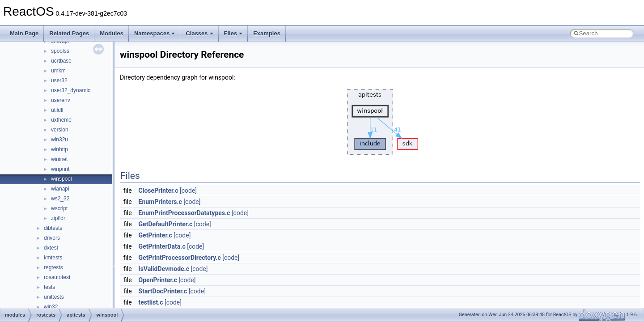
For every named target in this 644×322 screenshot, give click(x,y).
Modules (112, 33)
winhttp (59, 149)
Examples (267, 33)
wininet (59, 159)
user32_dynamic (71, 90)
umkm (58, 71)
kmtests (53, 258)
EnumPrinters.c (160, 202)
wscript (59, 208)
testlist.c (151, 302)
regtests (53, 267)
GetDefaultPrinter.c (166, 224)
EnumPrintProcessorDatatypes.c (184, 213)
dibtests (53, 228)
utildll (57, 110)
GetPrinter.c (155, 235)
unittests (54, 297)
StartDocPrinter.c (163, 291)
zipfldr (58, 218)
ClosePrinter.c (159, 191)
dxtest (51, 248)
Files (233, 33)
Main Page (24, 33)
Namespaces (155, 33)
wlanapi (60, 189)
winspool (61, 179)
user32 (59, 80)
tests (49, 287)
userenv (61, 100)
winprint (60, 169)
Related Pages (69, 33)
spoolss (60, 51)
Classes (199, 33)
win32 (51, 307)
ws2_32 (60, 199)
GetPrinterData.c (162, 246)
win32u (59, 140)
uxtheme (61, 120)
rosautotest (57, 277)
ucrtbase (61, 61)
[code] (188, 191)
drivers (52, 238)
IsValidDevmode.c (164, 269)
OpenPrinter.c (158, 280)
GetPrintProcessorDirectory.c (180, 258)
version (60, 130)
